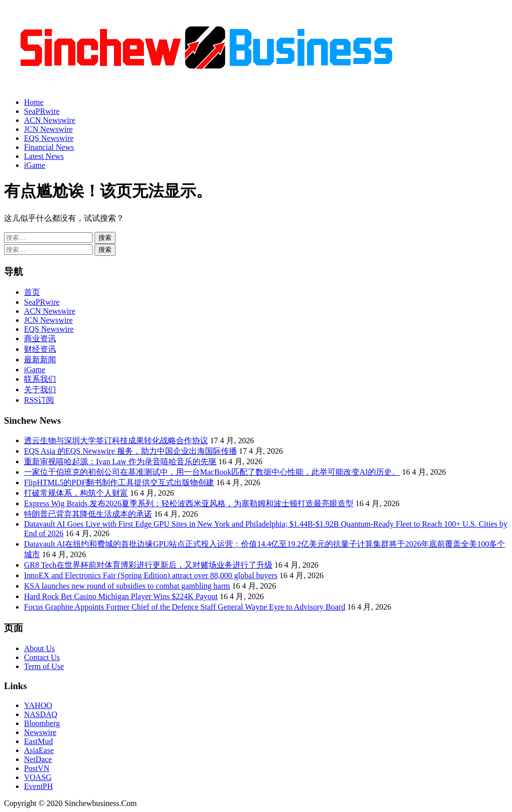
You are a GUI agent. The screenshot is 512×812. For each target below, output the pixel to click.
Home (34, 102)
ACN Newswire (50, 120)
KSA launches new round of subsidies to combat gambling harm (127, 586)
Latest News (44, 156)
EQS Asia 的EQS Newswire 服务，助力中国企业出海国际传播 (130, 451)
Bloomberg (42, 723)
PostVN (37, 768)
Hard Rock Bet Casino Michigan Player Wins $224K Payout (121, 596)
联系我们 (40, 379)
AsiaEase (39, 750)
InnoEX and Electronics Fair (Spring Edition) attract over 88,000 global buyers (151, 575)
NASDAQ (41, 714)
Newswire (40, 732)
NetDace (38, 759)
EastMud (38, 741)
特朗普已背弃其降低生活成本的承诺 (88, 514)
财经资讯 (40, 349)
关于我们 (40, 390)
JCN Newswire (48, 129)
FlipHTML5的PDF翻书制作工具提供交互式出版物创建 (119, 482)
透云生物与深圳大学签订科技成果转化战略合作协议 (116, 440)
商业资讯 (40, 339)
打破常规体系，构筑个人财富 (76, 493)
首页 (32, 292)
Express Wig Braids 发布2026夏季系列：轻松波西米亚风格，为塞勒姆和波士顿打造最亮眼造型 (189, 503)
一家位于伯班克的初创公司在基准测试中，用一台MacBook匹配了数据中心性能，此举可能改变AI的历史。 (212, 472)
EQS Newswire (49, 138)
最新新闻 (40, 360)
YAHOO (38, 705)
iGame (35, 165)
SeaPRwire (42, 111)
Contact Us (42, 657)
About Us (39, 648)
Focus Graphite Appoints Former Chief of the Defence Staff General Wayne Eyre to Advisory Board (184, 607)
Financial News (49, 147)
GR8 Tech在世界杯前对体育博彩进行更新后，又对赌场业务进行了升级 (148, 565)
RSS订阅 (39, 400)
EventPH (38, 786)
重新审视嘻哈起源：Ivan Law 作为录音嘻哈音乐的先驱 (120, 461)
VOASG (38, 777)
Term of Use (44, 666)
